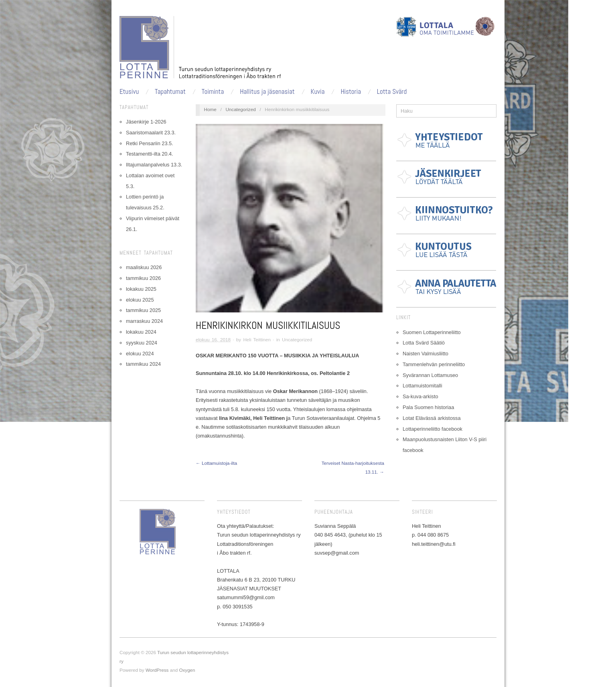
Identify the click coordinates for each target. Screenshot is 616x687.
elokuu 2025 (140, 300)
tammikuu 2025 (143, 310)
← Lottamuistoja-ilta (216, 463)
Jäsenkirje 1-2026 (146, 122)
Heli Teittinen (257, 339)
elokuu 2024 (140, 354)
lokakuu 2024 (141, 332)
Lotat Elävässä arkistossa (432, 418)
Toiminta (213, 92)
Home (210, 109)
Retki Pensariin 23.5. (150, 143)
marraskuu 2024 (144, 321)
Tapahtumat (170, 92)
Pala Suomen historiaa (428, 407)
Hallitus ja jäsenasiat (267, 92)
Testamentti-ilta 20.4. (150, 154)
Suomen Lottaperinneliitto (432, 332)
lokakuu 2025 (141, 289)
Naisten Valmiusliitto (426, 354)
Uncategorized (240, 109)
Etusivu (129, 92)
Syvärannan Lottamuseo (430, 375)
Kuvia (318, 92)
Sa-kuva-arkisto (420, 396)
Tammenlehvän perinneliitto (434, 364)
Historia (351, 92)
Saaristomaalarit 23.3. (151, 133)
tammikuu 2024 (143, 364)
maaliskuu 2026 (144, 267)
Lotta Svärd (392, 92)
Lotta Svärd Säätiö (424, 343)
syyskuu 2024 (142, 343)
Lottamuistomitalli (422, 386)
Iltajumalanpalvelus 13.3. (154, 165)
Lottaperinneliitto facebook (433, 429)
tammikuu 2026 (143, 278)
